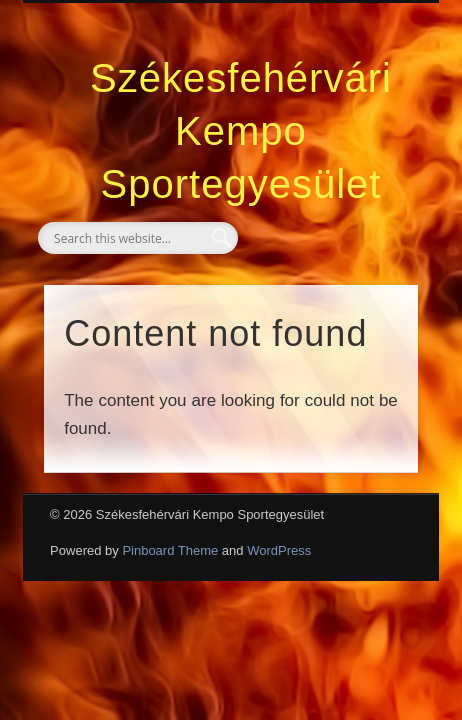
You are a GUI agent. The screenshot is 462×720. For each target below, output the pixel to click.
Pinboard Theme (170, 550)
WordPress (279, 550)
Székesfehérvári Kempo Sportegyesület (241, 131)
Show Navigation (361, 179)
